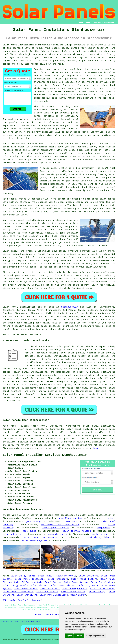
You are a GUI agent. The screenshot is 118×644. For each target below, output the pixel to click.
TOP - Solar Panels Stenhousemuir (23, 600)
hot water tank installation (60, 525)
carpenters (104, 528)
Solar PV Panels (66, 576)
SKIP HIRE (71, 521)
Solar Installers (27, 595)
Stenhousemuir (70, 307)
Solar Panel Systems (49, 582)
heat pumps (29, 531)
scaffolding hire (98, 537)
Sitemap (4, 621)
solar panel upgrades (35, 541)
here (96, 448)
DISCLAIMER (109, 23)
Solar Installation (103, 582)
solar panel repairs (56, 528)
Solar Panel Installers (30, 579)
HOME (81, 23)
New (33, 621)
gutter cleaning (102, 534)
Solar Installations (102, 589)
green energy (33, 521)
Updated (39, 621)
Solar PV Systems (24, 582)
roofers (111, 518)
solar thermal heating (77, 531)
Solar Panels (46, 576)
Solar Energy (97, 592)
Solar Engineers (89, 576)
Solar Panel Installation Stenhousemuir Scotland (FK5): (38, 45)
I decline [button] (79, 636)
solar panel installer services (96, 442)
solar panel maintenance (40, 537)
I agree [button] (69, 636)
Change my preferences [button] (95, 636)
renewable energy (57, 534)
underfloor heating (70, 518)
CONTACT (98, 23)
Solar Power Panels (26, 589)
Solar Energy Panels (23, 576)
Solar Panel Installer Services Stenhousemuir (45, 455)
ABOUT (89, 23)
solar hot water (12, 534)
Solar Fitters (39, 585)
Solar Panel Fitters (84, 579)
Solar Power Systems (76, 582)
